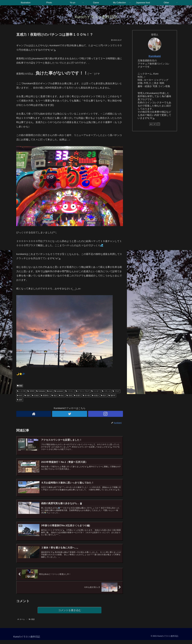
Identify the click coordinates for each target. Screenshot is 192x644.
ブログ (116, 391)
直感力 (77, 396)
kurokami (59, 391)
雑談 (20, 386)
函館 (27, 396)
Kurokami (155, 56)
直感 (69, 396)
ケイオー (96, 391)
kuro (50, 391)
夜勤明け (45, 396)
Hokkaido (41, 391)
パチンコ (106, 391)
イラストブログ (83, 391)
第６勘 (86, 396)
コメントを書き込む (70, 614)
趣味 (20, 400)
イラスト (70, 391)
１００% (21, 391)
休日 (20, 396)
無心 (62, 396)
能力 (104, 396)
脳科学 (112, 396)
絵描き (95, 396)
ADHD (31, 391)
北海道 (35, 396)
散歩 (54, 396)
